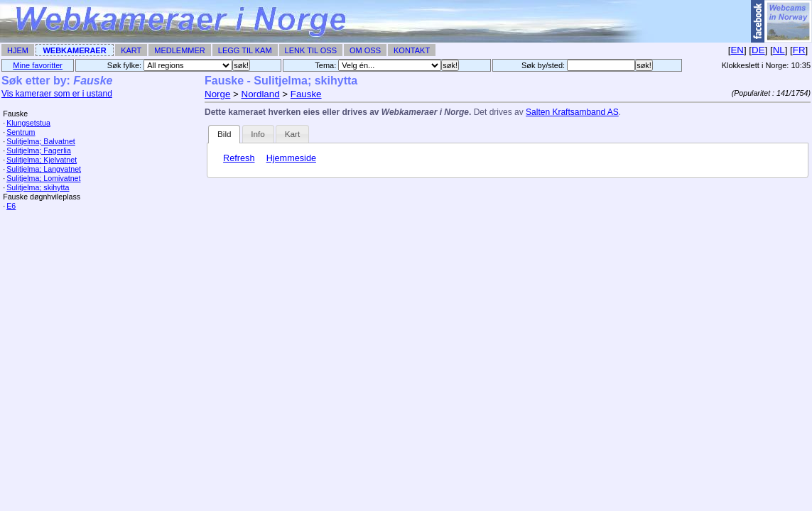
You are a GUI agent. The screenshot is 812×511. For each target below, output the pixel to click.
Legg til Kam (245, 50)
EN (737, 50)
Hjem (18, 50)
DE (758, 50)
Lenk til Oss (311, 50)
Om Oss (365, 50)
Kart (131, 50)
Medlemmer (180, 50)
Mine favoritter (38, 65)
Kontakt (412, 50)
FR (799, 50)
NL (779, 50)
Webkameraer (74, 50)
